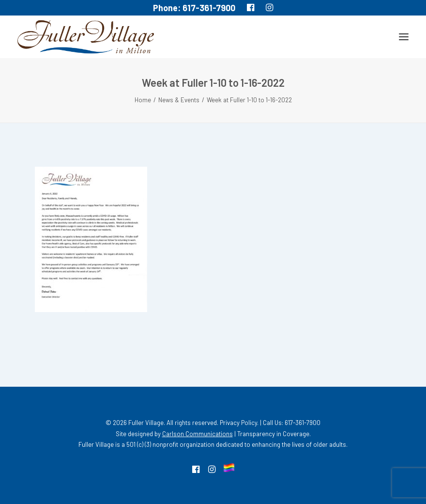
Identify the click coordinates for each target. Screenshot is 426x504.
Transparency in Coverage (273, 434)
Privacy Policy (238, 423)
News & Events (179, 100)
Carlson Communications (198, 434)
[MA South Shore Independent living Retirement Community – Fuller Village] (86, 37)
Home (143, 100)
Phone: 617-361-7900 (194, 8)
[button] (404, 37)
